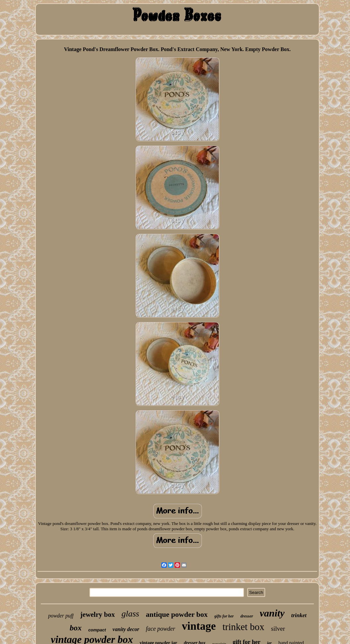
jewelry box (97, 614)
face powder (160, 629)
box (76, 628)
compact (97, 630)
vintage (199, 626)
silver (278, 629)
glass (130, 614)
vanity (272, 613)
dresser (247, 616)
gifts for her (224, 616)
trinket (299, 615)
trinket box (243, 627)
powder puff (61, 616)
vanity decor (126, 629)
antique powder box (177, 614)
